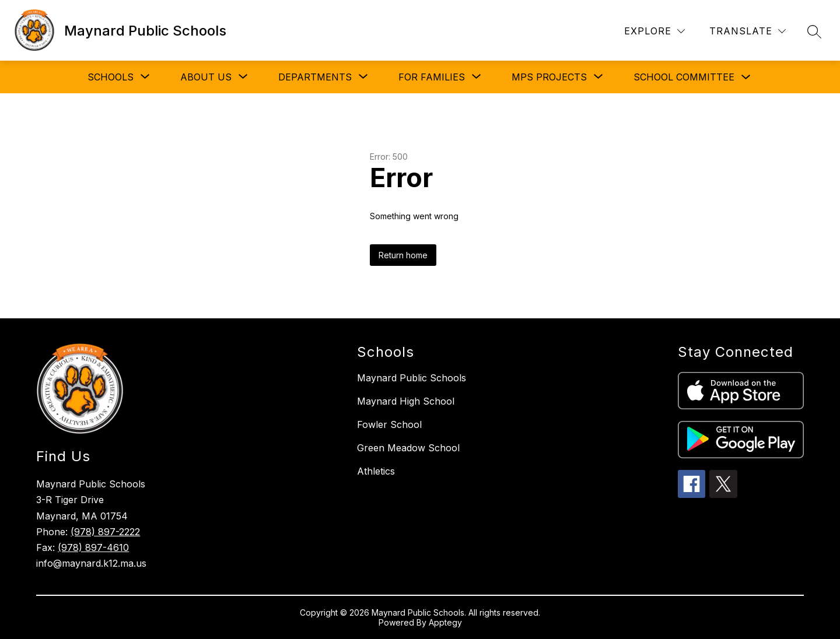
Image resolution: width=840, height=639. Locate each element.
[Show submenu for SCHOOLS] (111, 77)
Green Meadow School (408, 448)
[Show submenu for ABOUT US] (206, 77)
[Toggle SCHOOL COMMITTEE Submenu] (746, 77)
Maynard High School (406, 401)
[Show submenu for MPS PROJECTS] (549, 77)
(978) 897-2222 (105, 532)
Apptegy (445, 622)
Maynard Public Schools (412, 378)
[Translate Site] (748, 31)
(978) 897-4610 (93, 547)
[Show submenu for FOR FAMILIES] (432, 77)
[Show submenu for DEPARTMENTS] (315, 77)
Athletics (376, 471)
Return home (403, 255)
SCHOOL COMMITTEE (684, 77)
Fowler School (389, 424)
